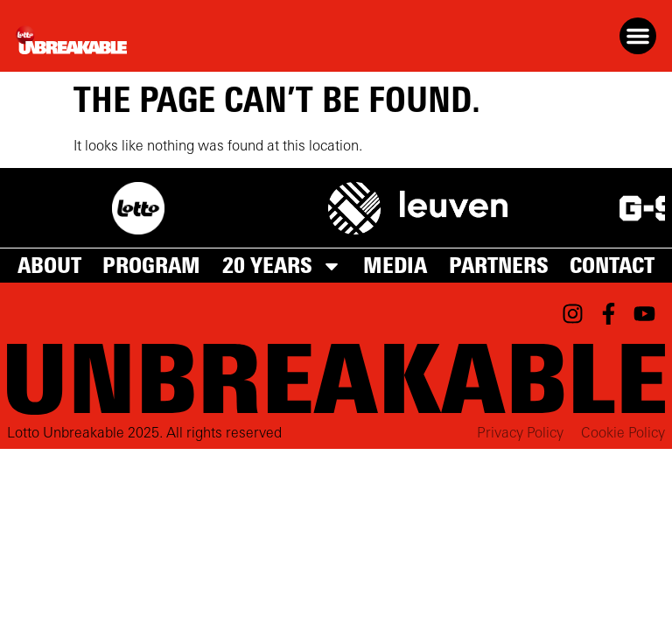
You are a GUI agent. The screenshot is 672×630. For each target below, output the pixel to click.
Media (395, 266)
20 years (282, 266)
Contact (612, 266)
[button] (638, 36)
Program (151, 266)
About (49, 266)
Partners (499, 266)
